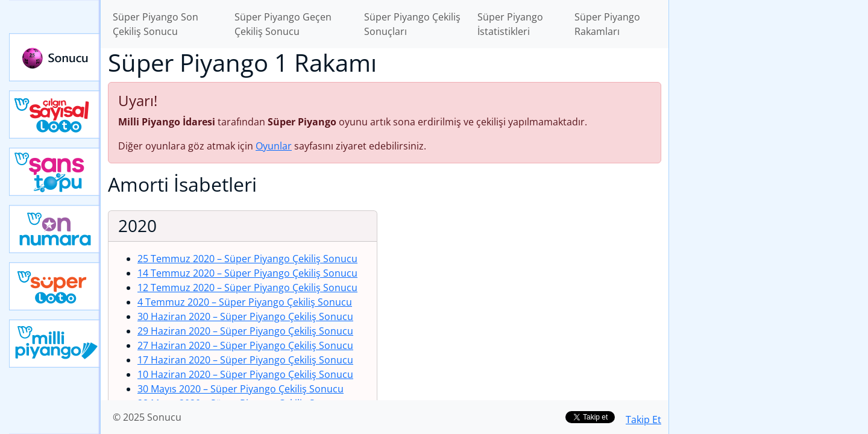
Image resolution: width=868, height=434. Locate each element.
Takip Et (643, 420)
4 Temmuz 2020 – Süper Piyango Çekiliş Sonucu (245, 302)
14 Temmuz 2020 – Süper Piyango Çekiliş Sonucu (247, 273)
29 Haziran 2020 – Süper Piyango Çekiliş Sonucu (245, 331)
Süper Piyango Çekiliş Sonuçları (412, 24)
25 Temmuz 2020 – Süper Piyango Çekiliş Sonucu (247, 259)
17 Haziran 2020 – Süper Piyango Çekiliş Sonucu (245, 360)
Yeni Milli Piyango (55, 344)
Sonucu (55, 57)
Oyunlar (274, 146)
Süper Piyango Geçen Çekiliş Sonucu (283, 24)
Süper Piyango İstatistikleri (510, 24)
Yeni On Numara (55, 229)
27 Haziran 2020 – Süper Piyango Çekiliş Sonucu (245, 345)
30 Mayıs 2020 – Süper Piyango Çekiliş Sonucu (241, 389)
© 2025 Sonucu (147, 417)
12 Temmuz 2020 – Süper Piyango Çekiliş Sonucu (247, 288)
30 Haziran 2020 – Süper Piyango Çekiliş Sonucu (245, 316)
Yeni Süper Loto (55, 286)
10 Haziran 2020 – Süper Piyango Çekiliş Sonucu (245, 374)
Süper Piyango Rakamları (607, 24)
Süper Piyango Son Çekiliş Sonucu (156, 24)
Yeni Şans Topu (55, 172)
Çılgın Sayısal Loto (55, 115)
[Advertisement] (769, 190)
